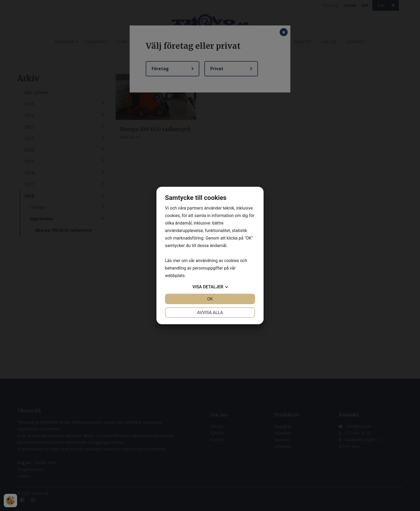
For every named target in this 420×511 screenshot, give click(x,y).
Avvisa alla (210, 313)
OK (210, 299)
